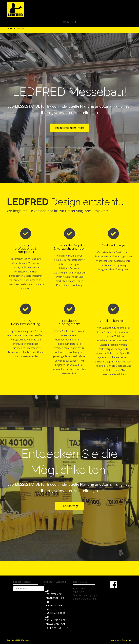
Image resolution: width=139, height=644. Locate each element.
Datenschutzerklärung (85, 599)
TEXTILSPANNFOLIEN (56, 628)
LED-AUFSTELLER (54, 598)
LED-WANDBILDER (55, 624)
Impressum (79, 588)
